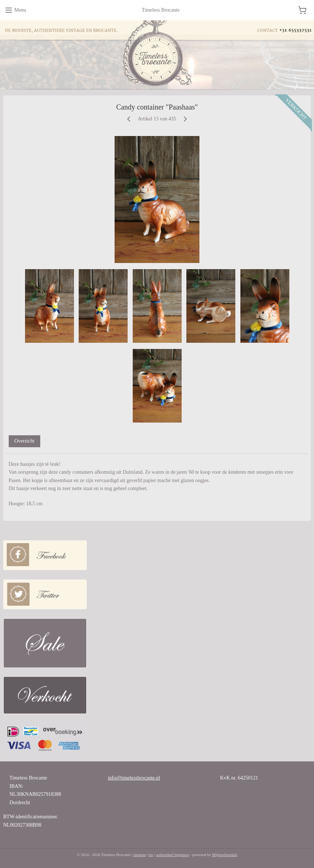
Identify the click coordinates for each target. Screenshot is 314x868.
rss (151, 855)
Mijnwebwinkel (225, 855)
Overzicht (24, 441)
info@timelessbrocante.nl (134, 778)
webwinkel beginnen (172, 855)
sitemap (140, 855)
